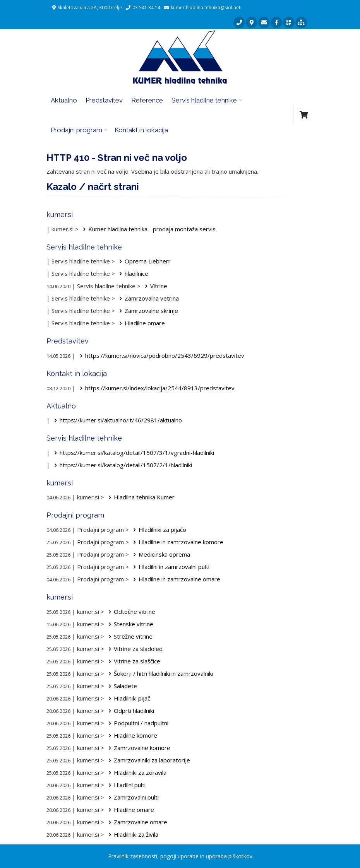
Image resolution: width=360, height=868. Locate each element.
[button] (303, 115)
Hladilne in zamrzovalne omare (175, 579)
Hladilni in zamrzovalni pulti (170, 567)
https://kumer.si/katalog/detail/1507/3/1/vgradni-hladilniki (133, 453)
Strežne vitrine (129, 636)
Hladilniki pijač (128, 698)
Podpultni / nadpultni (137, 723)
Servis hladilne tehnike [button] (204, 100)
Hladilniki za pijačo (158, 530)
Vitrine (155, 286)
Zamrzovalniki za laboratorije (148, 760)
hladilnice (132, 273)
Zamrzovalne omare (136, 822)
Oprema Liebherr (144, 261)
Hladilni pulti (126, 785)
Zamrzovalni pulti (132, 797)
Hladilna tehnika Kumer (140, 497)
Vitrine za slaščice (133, 661)
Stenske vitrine (129, 624)
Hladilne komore (131, 735)
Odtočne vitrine (130, 612)
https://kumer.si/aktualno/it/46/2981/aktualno (117, 420)
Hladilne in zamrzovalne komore (177, 542)
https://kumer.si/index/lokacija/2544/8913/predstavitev (156, 388)
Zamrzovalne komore (138, 748)
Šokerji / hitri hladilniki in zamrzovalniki (159, 673)
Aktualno (64, 100)
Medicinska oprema (160, 554)
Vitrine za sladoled (134, 649)
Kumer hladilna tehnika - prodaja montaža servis (148, 229)
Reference (147, 100)
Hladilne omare (141, 323)
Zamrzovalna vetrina (148, 298)
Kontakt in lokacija (141, 130)
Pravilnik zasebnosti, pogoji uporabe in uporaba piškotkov (180, 856)
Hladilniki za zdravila (136, 772)
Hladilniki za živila (132, 834)
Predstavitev (104, 100)
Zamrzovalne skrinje (147, 311)
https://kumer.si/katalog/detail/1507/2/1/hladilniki (122, 465)
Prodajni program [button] (76, 130)
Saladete (121, 686)
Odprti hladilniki (130, 711)
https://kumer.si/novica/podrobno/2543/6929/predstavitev (161, 355)
